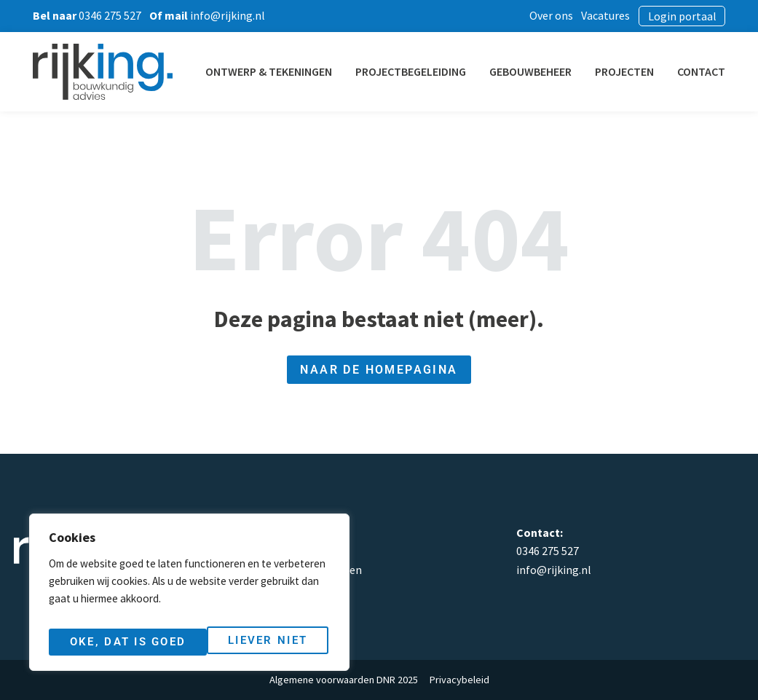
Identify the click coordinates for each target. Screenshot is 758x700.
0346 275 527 (548, 551)
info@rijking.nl (554, 570)
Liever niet (108, 642)
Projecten (643, 71)
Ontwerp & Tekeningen (288, 71)
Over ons (567, 15)
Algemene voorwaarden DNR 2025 (344, 680)
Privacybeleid (459, 680)
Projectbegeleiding (430, 71)
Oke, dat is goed (252, 642)
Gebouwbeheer (549, 71)
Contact (720, 71)
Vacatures (621, 15)
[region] (189, 597)
